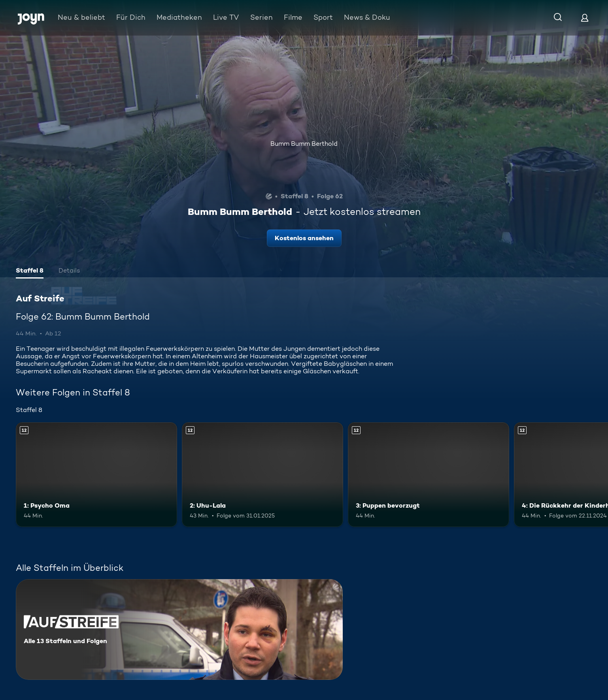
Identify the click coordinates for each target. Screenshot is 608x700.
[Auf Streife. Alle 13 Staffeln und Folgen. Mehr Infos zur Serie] (179, 629)
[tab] (30, 271)
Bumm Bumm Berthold (304, 144)
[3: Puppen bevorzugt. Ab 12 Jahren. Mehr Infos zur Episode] (429, 475)
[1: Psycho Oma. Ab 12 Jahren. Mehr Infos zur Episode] (96, 475)
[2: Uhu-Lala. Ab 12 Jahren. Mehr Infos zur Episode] (262, 475)
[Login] (585, 18)
